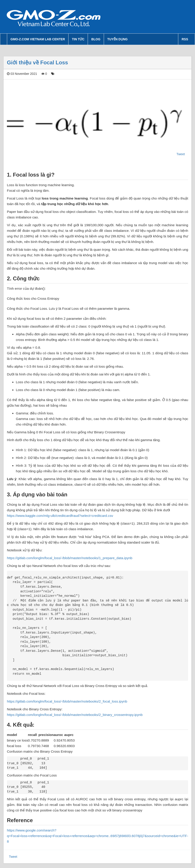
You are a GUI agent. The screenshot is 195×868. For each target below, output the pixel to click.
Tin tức (78, 39)
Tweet (181, 154)
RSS (185, 39)
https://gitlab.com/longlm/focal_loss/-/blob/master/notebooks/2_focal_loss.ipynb (67, 701)
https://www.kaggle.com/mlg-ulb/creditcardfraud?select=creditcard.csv (60, 516)
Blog (96, 39)
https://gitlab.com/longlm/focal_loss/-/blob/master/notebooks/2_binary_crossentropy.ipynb (75, 715)
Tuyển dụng (117, 39)
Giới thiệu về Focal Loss (37, 62)
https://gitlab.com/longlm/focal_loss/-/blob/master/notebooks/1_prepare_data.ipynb (70, 558)
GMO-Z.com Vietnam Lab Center (38, 39)
